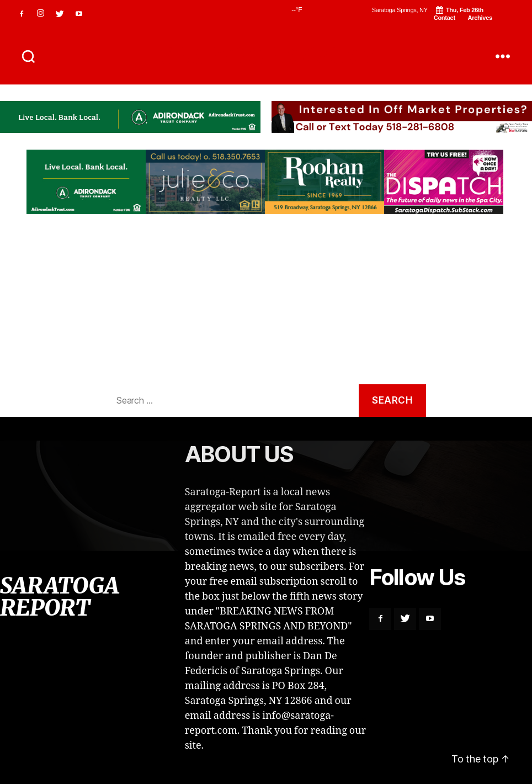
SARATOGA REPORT (266, 56)
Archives (480, 18)
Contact (445, 18)
